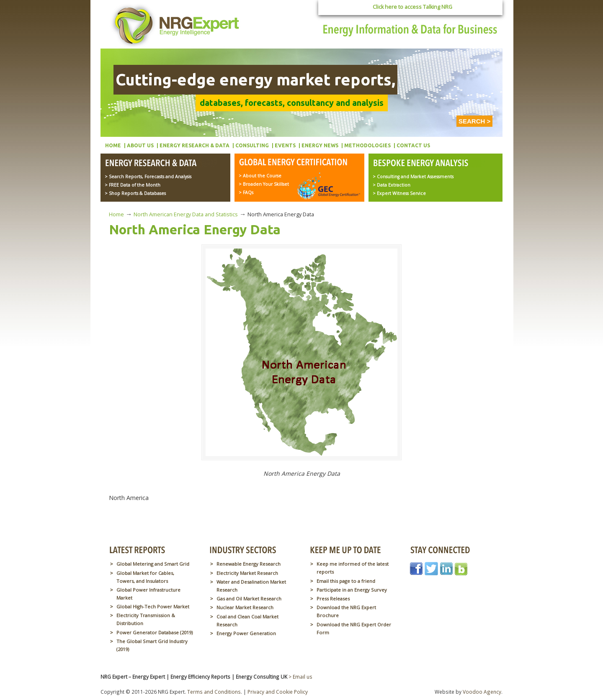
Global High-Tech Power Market (153, 606)
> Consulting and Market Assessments (413, 177)
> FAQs (246, 192)
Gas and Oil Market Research (249, 599)
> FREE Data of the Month (133, 185)
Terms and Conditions (214, 692)
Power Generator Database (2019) (155, 632)
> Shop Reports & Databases (135, 193)
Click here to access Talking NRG (412, 7)
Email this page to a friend (346, 581)
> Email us (300, 677)
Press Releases (333, 599)
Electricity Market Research (247, 573)
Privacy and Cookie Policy (278, 692)
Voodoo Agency (482, 692)
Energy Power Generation (246, 633)
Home (116, 214)
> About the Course (260, 176)
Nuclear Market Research (245, 607)
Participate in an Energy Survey (352, 590)
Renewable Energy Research (249, 564)
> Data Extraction (392, 185)
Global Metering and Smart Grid (153, 564)
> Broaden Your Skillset (264, 184)
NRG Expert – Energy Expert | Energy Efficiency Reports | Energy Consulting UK (177, 25)
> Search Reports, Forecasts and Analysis (148, 177)
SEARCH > (474, 121)
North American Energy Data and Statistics (186, 214)
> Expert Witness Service (399, 193)
